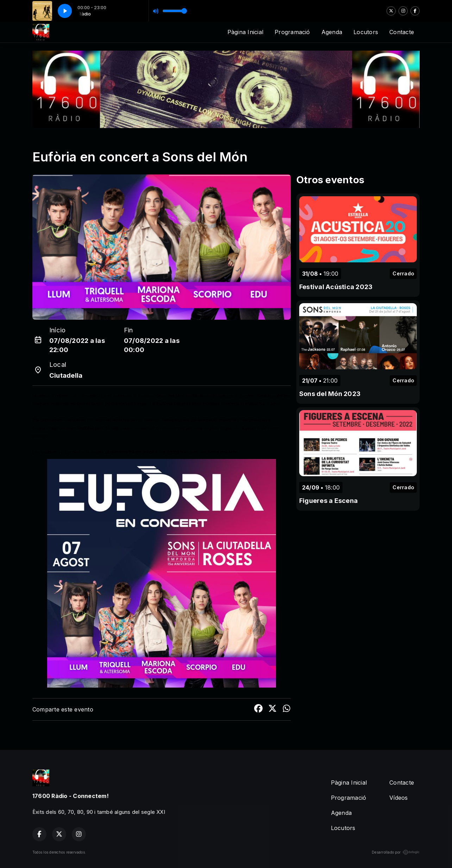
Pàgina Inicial (245, 32)
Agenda (332, 32)
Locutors (366, 32)
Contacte (402, 32)
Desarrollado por (396, 852)
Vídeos (398, 798)
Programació (292, 32)
